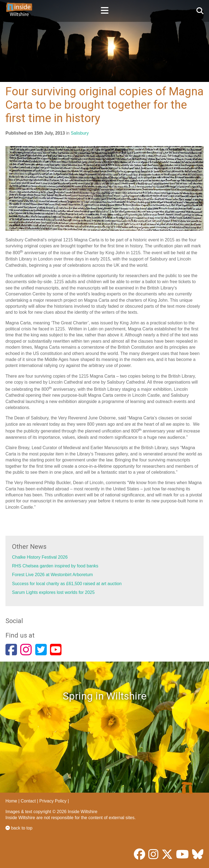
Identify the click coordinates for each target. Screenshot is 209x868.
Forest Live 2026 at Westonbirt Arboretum (52, 575)
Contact (28, 801)
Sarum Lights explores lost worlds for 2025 (53, 592)
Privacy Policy (53, 801)
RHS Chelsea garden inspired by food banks (55, 566)
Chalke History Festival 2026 (40, 557)
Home (11, 801)
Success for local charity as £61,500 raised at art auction (67, 584)
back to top (19, 828)
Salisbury (80, 133)
